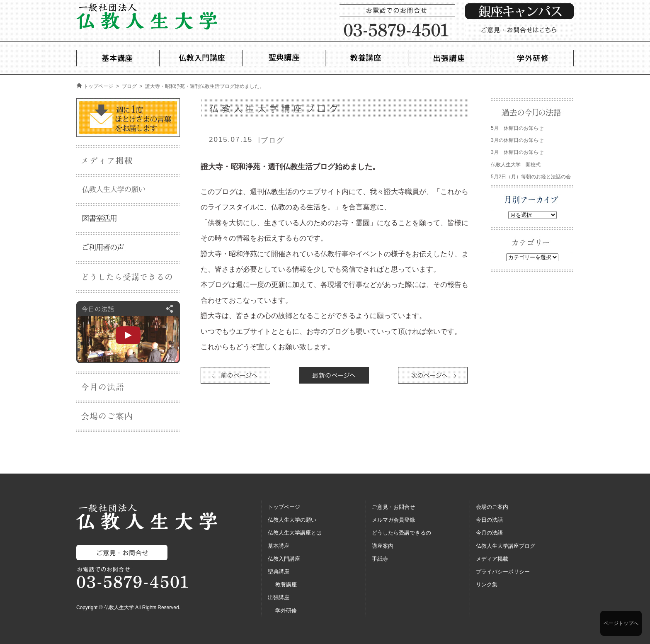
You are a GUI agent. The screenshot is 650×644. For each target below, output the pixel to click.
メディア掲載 (492, 559)
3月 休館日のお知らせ (517, 152)
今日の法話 (489, 520)
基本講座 (279, 546)
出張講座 (279, 597)
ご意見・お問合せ (393, 507)
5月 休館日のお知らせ (517, 128)
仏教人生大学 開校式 (516, 165)
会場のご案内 (492, 507)
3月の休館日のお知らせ (517, 140)
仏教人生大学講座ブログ (506, 546)
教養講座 (286, 584)
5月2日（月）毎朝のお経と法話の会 (531, 177)
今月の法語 (489, 533)
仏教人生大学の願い (292, 520)
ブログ (129, 86)
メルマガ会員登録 (393, 520)
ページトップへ (621, 623)
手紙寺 (380, 559)
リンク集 (487, 584)
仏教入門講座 (284, 559)
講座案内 (383, 546)
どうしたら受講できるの (401, 533)
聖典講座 (279, 572)
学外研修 (286, 611)
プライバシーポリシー (503, 572)
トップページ (98, 86)
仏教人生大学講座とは (295, 533)
